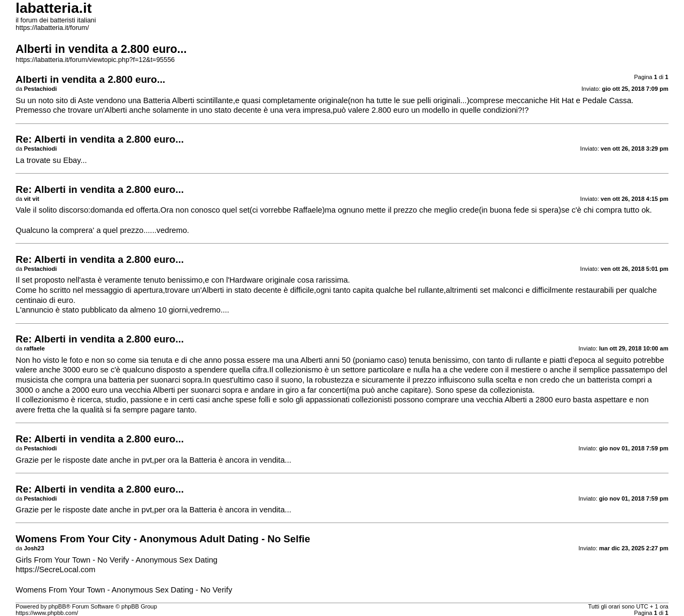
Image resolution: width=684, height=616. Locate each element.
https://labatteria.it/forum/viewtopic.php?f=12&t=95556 (95, 60)
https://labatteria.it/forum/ (52, 28)
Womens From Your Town (60, 590)
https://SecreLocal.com (55, 570)
